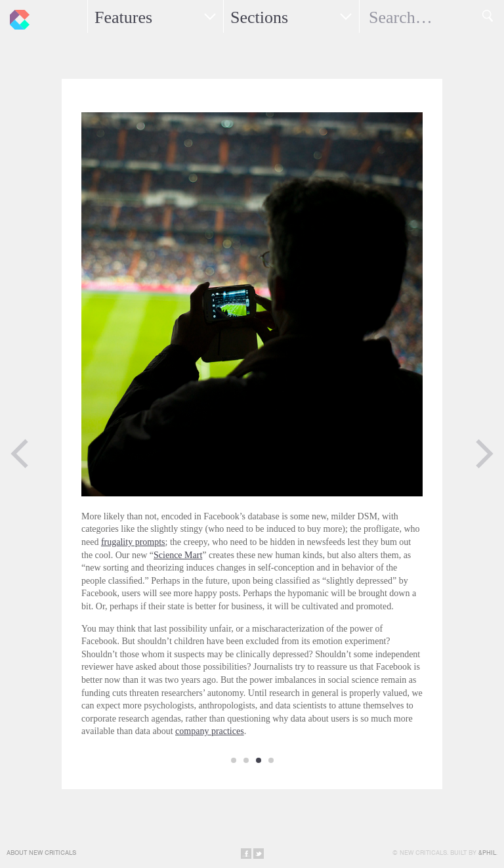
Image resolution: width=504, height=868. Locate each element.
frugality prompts (133, 542)
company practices (210, 731)
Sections (259, 17)
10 (271, 760)
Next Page (484, 454)
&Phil (487, 853)
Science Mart (178, 555)
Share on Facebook (246, 854)
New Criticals (16, 16)
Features (123, 17)
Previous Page (20, 454)
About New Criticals (41, 853)
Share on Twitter (259, 854)
